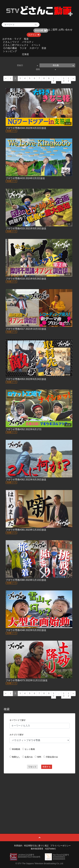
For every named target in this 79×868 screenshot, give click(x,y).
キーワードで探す (18, 720)
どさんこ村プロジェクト (16, 45)
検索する (47, 767)
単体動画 (16, 749)
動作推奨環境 (37, 849)
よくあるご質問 (49, 30)
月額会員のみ (52, 757)
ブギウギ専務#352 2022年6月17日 (24, 429)
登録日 (27, 65)
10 (54, 80)
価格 (46, 69)
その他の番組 (10, 48)
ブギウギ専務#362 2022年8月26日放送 (26, 480)
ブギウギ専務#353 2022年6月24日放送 (26, 379)
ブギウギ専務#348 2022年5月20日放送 (26, 630)
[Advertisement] (39, 797)
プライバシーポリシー (60, 846)
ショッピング (10, 51)
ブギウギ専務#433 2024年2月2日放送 (25, 178)
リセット (32, 767)
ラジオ (23, 48)
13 (64, 80)
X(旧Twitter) (50, 849)
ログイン (34, 35)
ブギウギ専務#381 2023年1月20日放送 (26, 530)
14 (69, 80)
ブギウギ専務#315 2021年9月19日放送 (26, 228)
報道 (26, 39)
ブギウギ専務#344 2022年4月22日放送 (26, 128)
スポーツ (34, 48)
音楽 (44, 48)
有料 (39, 757)
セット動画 (30, 749)
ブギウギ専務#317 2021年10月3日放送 (26, 329)
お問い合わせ (65, 30)
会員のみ (29, 757)
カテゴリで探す (17, 735)
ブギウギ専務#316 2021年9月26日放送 (26, 279)
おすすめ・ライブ (12, 39)
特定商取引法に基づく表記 (36, 846)
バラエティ (28, 42)
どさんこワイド (11, 42)
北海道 (25, 54)
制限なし (16, 757)
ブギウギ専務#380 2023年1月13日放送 (26, 580)
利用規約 (18, 846)
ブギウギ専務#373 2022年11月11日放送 (27, 680)
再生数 (63, 65)
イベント (36, 45)
